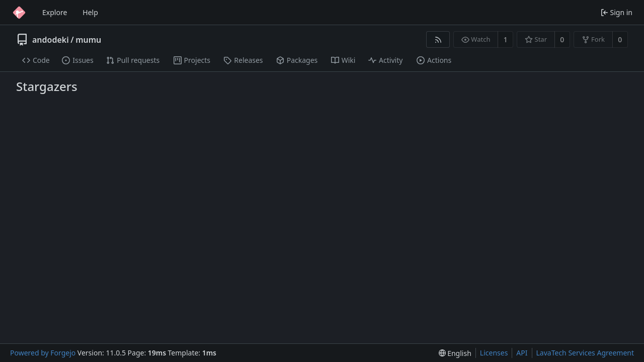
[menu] (455, 353)
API (522, 353)
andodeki (51, 40)
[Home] (19, 13)
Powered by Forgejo (43, 353)
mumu (88, 40)
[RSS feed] (438, 39)
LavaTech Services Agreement (585, 353)
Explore (55, 12)
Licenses (494, 353)
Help (90, 12)
